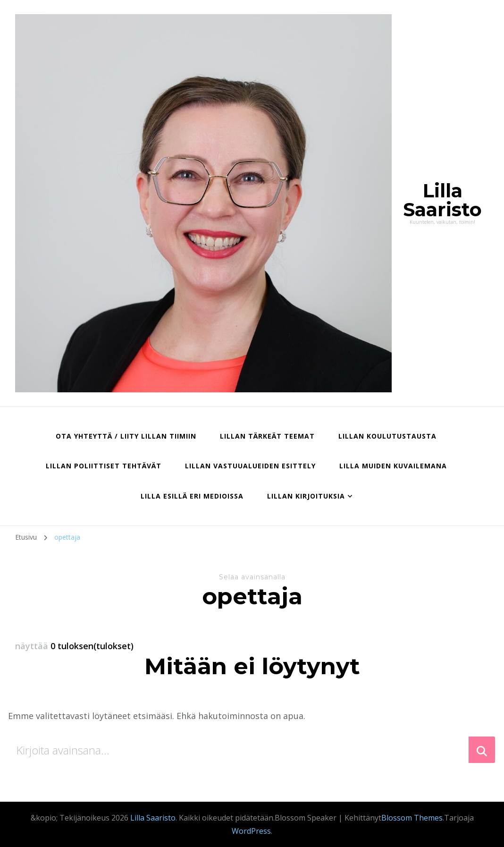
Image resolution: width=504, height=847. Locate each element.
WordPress (251, 831)
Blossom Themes (412, 818)
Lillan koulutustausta (387, 436)
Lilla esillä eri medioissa (192, 496)
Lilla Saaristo (442, 200)
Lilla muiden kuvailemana (393, 466)
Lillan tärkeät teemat (267, 436)
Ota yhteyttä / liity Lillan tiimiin (126, 436)
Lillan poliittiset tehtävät (104, 466)
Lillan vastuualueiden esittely (250, 466)
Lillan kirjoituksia (306, 496)
